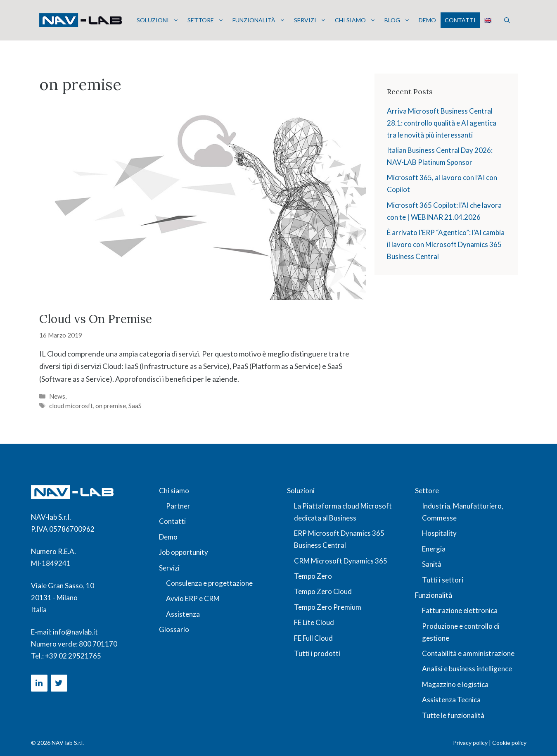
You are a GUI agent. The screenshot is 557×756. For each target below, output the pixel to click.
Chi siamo (355, 20)
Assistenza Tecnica (451, 700)
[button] (507, 20)
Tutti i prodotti (317, 653)
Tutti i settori (443, 580)
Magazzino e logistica (455, 684)
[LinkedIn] (39, 683)
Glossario (174, 629)
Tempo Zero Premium (328, 607)
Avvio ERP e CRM (193, 598)
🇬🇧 (488, 20)
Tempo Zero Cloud (323, 591)
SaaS (135, 406)
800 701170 (98, 644)
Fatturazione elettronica (460, 610)
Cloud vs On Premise (96, 319)
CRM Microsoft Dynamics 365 (341, 561)
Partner (178, 506)
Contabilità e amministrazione (468, 653)
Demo (427, 20)
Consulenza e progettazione (209, 583)
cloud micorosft (71, 406)
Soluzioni (158, 20)
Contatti (460, 20)
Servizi (310, 20)
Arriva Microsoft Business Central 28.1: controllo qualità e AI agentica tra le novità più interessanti (442, 123)
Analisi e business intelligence (467, 669)
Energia (434, 549)
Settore (206, 20)
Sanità (432, 564)
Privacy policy (470, 743)
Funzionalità (259, 20)
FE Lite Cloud (314, 622)
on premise (111, 406)
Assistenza (183, 614)
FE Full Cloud (313, 638)
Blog (397, 20)
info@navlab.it (75, 632)
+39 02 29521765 (73, 656)
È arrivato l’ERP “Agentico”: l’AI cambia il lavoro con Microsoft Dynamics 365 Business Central (446, 244)
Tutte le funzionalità (453, 715)
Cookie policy (509, 743)
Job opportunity (184, 552)
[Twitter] (59, 683)
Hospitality (439, 533)
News (57, 396)
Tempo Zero (313, 576)
